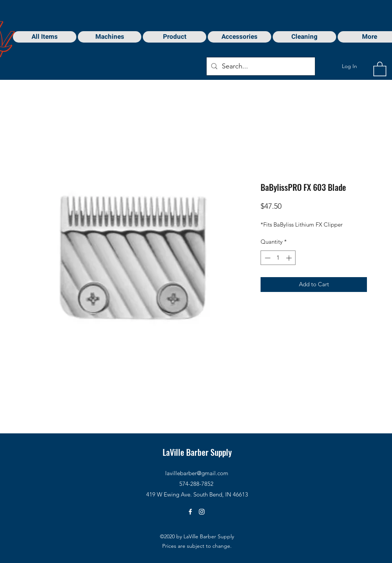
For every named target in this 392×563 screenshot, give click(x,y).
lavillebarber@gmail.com (197, 473)
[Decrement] (267, 258)
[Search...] (260, 67)
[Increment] (290, 258)
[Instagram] (202, 512)
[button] (380, 68)
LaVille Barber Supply (197, 452)
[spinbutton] (278, 258)
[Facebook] (190, 512)
